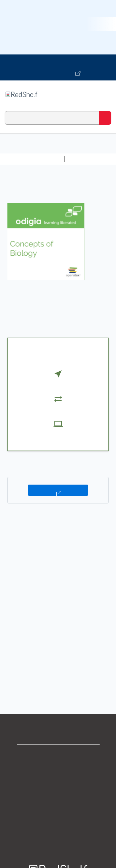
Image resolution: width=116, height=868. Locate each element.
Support (58, 768)
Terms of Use (58, 795)
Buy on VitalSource (58, 490)
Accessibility (58, 822)
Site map (58, 836)
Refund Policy (58, 809)
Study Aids (84, 159)
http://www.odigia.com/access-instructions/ (55, 676)
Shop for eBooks (58, 754)
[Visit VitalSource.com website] (58, 67)
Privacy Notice (58, 782)
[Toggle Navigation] (105, 94)
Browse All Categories (32, 159)
